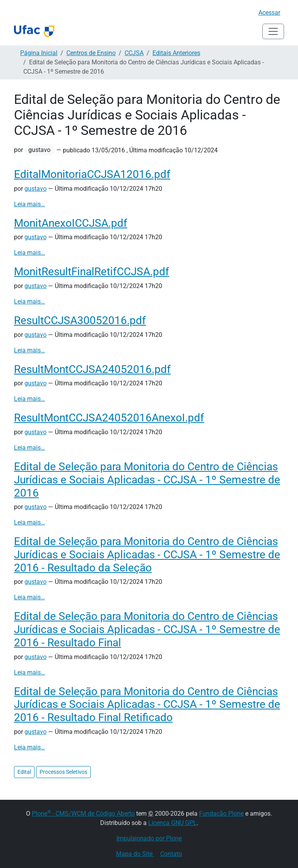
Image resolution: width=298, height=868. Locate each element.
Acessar (269, 13)
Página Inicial (39, 53)
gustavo (36, 189)
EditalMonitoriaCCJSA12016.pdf (92, 174)
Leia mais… (29, 204)
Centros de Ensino (91, 53)
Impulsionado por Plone (149, 838)
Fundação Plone (221, 814)
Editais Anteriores (176, 53)
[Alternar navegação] (273, 31)
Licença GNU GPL (172, 823)
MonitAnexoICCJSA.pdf (71, 223)
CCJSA (134, 53)
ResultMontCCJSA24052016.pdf (92, 369)
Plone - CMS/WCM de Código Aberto (83, 814)
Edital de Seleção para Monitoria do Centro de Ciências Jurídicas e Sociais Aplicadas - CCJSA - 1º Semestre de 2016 (147, 480)
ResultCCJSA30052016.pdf (80, 320)
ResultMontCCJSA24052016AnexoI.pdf (109, 418)
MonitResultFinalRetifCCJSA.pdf (92, 272)
